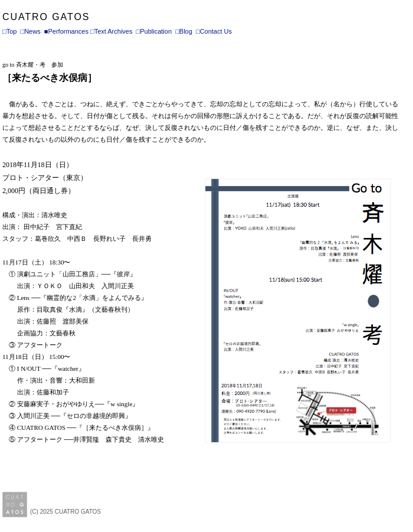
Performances (68, 31)
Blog (186, 31)
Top (12, 31)
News (32, 31)
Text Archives (114, 31)
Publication (156, 31)
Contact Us (216, 31)
